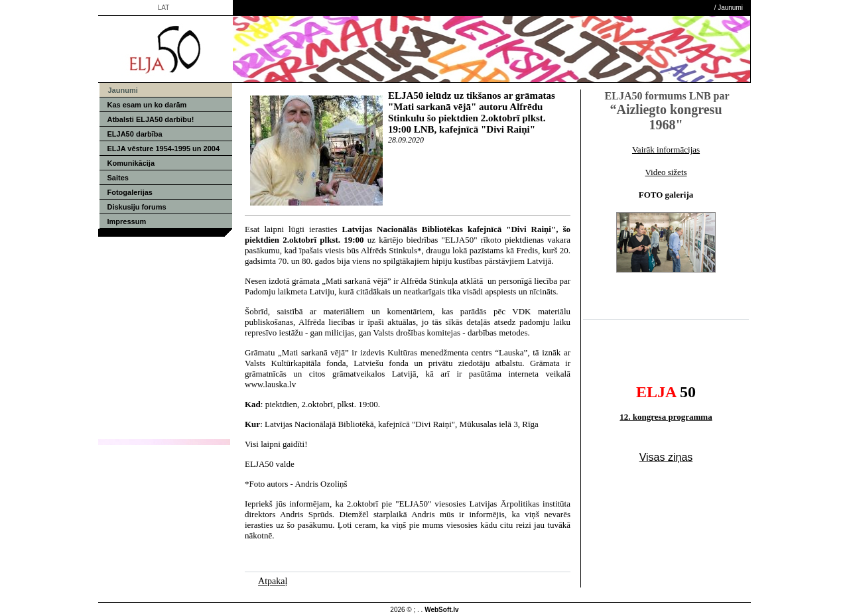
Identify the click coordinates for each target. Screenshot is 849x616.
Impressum (127, 221)
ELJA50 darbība (135, 134)
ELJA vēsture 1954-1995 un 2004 (164, 149)
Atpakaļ (273, 581)
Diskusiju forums (137, 207)
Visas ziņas (666, 457)
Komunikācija (131, 163)
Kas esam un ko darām (147, 105)
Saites (118, 178)
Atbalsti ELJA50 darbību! (151, 119)
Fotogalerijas (130, 192)
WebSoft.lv (441, 610)
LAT (164, 8)
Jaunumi (730, 8)
